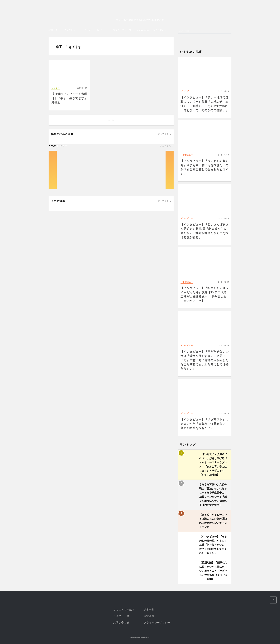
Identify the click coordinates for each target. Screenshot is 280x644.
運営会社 (149, 616)
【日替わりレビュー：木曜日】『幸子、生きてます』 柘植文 (69, 98)
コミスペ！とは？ (124, 610)
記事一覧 (53, 30)
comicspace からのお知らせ (152, 30)
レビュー (102, 30)
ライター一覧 (121, 616)
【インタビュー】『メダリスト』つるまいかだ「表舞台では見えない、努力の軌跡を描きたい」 (205, 424)
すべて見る (163, 134)
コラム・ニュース (122, 30)
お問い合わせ (121, 622)
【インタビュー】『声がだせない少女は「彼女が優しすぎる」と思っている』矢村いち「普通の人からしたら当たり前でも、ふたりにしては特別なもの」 (205, 360)
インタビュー (71, 30)
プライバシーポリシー (157, 622)
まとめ (88, 30)
